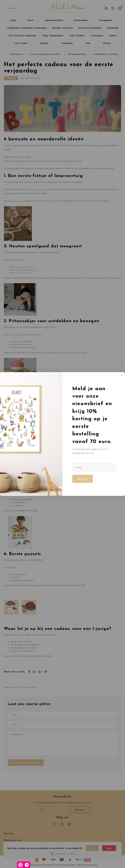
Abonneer (83, 479)
